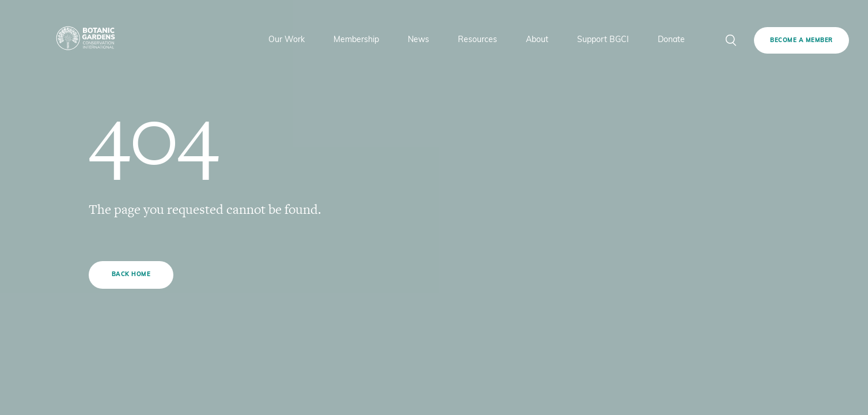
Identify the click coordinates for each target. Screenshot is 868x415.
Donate (671, 40)
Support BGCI (603, 40)
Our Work (287, 40)
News (418, 40)
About (537, 40)
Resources (477, 40)
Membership (356, 40)
